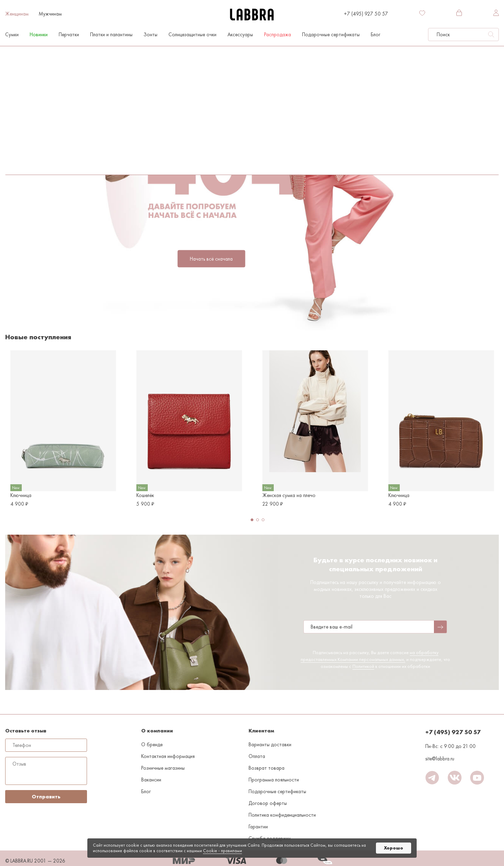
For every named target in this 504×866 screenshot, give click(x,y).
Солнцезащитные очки (192, 35)
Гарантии (258, 827)
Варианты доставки (270, 745)
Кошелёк (145, 495)
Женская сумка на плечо (289, 495)
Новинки (39, 35)
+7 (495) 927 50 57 (366, 14)
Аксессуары (240, 35)
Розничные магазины (163, 768)
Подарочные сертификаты (331, 35)
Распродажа (278, 35)
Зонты (151, 35)
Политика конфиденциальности (282, 815)
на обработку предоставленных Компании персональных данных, (370, 656)
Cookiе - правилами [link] (222, 851)
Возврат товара (266, 768)
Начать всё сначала (211, 259)
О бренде (152, 745)
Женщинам (17, 14)
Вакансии (151, 780)
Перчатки (69, 35)
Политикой (363, 666)
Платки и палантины (111, 35)
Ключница (21, 495)
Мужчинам (50, 14)
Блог (376, 35)
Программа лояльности (274, 780)
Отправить (46, 797)
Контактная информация (168, 756)
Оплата (257, 756)
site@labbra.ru (440, 759)
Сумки (12, 35)
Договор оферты (268, 803)
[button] (252, 520)
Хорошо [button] (394, 848)
